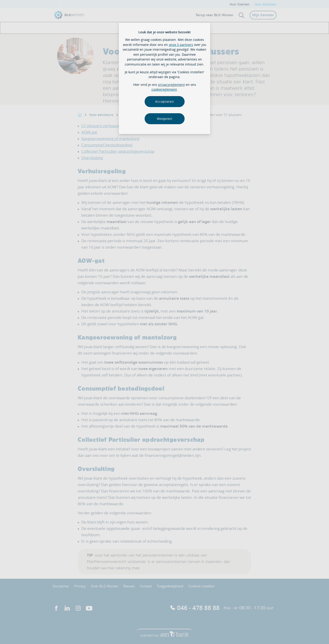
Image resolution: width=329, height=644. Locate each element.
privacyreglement (171, 85)
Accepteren (164, 101)
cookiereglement (164, 89)
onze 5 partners (181, 45)
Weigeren (164, 119)
